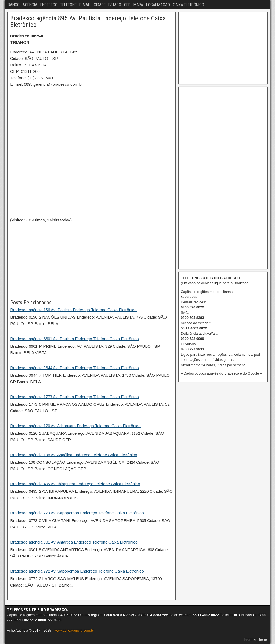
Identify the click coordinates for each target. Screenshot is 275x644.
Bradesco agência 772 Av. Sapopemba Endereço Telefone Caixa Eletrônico (77, 571)
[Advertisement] (91, 261)
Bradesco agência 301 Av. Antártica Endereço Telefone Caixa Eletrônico (74, 542)
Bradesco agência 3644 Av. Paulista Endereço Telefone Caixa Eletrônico (75, 368)
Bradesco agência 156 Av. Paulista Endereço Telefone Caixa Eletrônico (73, 310)
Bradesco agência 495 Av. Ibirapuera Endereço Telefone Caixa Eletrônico (75, 484)
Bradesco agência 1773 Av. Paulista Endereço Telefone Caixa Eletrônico (75, 397)
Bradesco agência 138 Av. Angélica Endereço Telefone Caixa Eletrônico (74, 455)
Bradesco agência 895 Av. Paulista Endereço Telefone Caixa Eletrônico (88, 21)
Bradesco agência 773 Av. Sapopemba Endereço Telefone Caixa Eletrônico (77, 513)
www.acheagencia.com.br (74, 630)
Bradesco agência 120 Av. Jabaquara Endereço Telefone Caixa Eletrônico (75, 426)
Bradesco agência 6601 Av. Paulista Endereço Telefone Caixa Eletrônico (75, 339)
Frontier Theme (256, 639)
